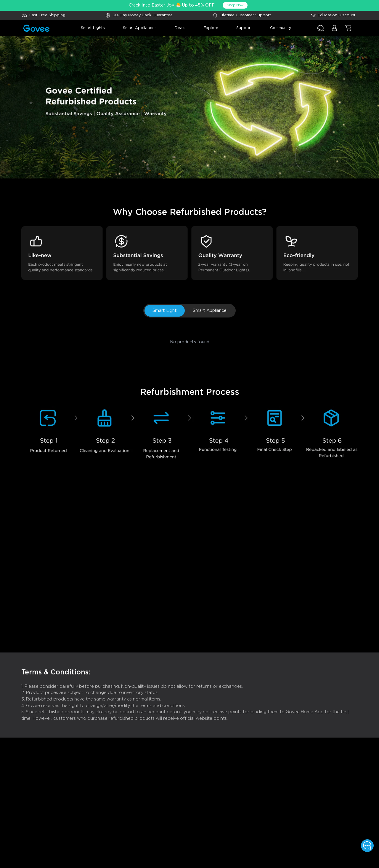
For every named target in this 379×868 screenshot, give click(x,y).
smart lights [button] (93, 28)
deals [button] (180, 28)
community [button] (281, 28)
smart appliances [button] (140, 28)
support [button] (244, 28)
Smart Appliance (210, 311)
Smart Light (165, 311)
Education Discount (337, 15)
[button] (334, 31)
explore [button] (211, 28)
